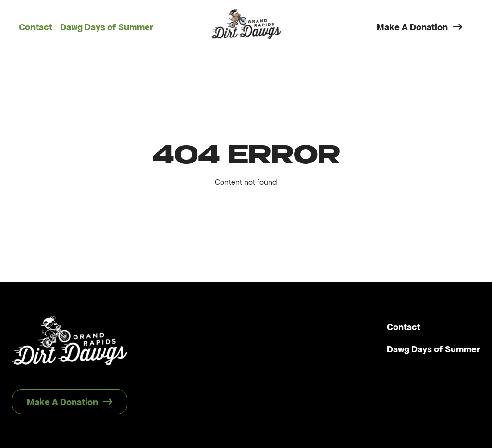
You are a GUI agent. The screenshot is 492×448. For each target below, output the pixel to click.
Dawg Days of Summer (107, 27)
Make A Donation (419, 27)
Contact (36, 27)
